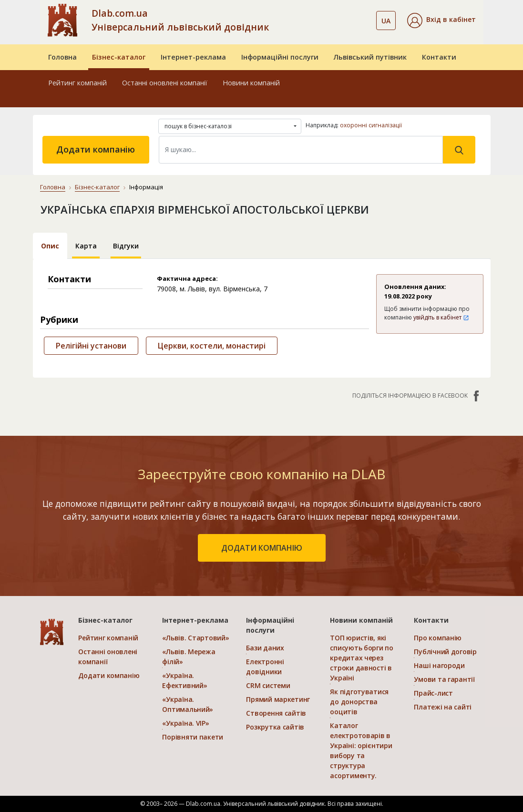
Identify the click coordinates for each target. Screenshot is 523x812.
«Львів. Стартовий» (195, 638)
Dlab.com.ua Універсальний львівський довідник (180, 20)
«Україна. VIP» (185, 723)
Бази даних (265, 648)
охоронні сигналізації (371, 125)
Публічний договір (445, 652)
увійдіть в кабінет (441, 317)
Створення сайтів (276, 713)
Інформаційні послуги (280, 57)
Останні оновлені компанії (165, 83)
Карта (86, 246)
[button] (441, 21)
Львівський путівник (370, 57)
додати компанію (262, 548)
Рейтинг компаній (77, 83)
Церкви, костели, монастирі (212, 346)
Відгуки (126, 246)
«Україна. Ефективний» (185, 680)
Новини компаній (251, 83)
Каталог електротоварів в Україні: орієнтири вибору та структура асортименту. (361, 750)
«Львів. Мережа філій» (189, 657)
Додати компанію (96, 149)
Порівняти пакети (193, 737)
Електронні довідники (265, 667)
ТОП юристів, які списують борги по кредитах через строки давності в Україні (361, 658)
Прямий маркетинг (278, 699)
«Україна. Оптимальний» (188, 704)
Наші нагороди (439, 665)
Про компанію (438, 638)
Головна (62, 57)
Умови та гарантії (444, 679)
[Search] (301, 150)
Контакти (439, 57)
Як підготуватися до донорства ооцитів (359, 702)
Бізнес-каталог (119, 57)
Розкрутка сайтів (275, 727)
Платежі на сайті (443, 707)
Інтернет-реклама (193, 57)
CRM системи (268, 685)
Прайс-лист (433, 693)
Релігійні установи (91, 346)
